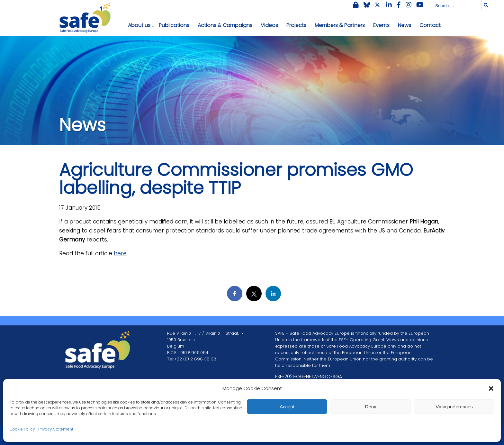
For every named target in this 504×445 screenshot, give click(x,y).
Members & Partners (340, 25)
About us (139, 25)
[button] (491, 388)
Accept (287, 407)
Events (381, 25)
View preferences (454, 407)
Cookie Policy (22, 429)
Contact (430, 25)
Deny (370, 407)
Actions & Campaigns (225, 25)
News (405, 25)
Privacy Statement (56, 429)
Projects (296, 25)
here (120, 253)
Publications (174, 25)
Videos (269, 25)
